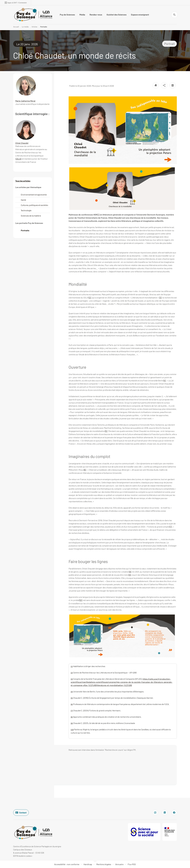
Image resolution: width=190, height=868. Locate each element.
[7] (171, 527)
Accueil (16, 27)
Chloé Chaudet (22, 143)
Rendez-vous (96, 15)
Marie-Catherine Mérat (25, 101)
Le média (25, 27)
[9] (130, 575)
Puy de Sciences (67, 15)
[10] (81, 600)
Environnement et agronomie (34, 195)
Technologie (26, 210)
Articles (35, 27)
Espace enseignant (140, 15)
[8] (130, 572)
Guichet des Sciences (117, 15)
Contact (21, 813)
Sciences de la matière (31, 216)
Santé (23, 200)
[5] (106, 431)
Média (82, 15)
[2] (90, 298)
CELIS (18, 159)
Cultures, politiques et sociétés (34, 205)
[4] (165, 380)
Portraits (44, 27)
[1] (98, 215)
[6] (85, 470)
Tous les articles (23, 181)
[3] (160, 298)
